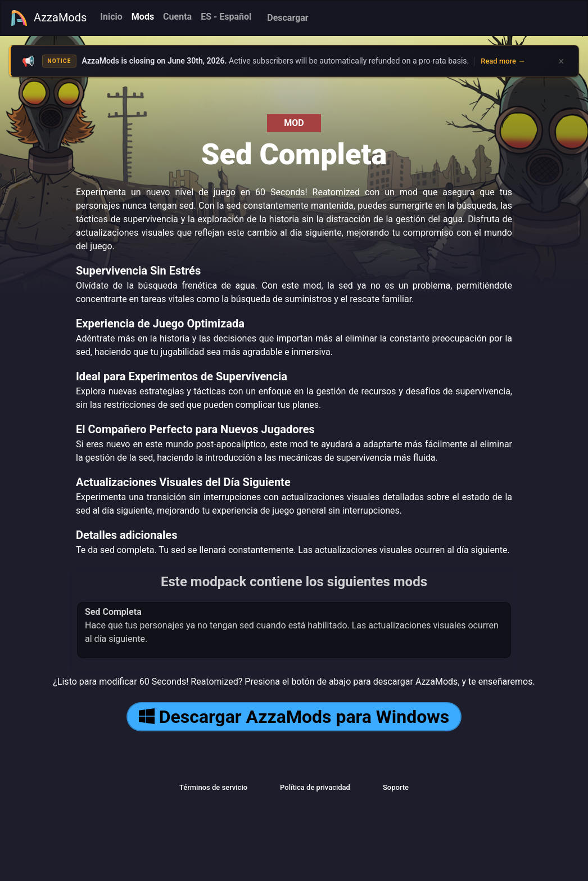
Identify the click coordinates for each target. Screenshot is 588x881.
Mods (143, 17)
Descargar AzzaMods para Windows (294, 717)
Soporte (396, 787)
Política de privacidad (315, 787)
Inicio (111, 17)
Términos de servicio (213, 787)
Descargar (288, 18)
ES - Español (226, 17)
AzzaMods (48, 18)
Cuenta (177, 17)
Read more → (503, 61)
